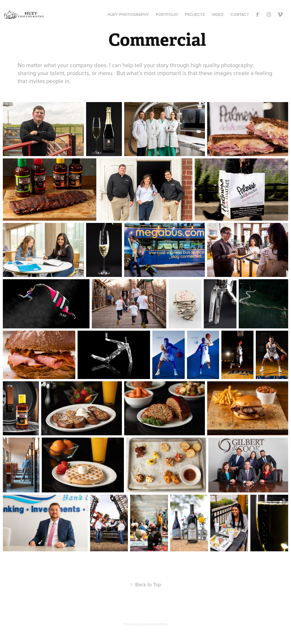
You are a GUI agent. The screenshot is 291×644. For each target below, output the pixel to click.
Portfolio (167, 15)
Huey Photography (128, 15)
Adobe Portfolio (155, 624)
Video (218, 15)
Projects (195, 15)
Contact (240, 15)
